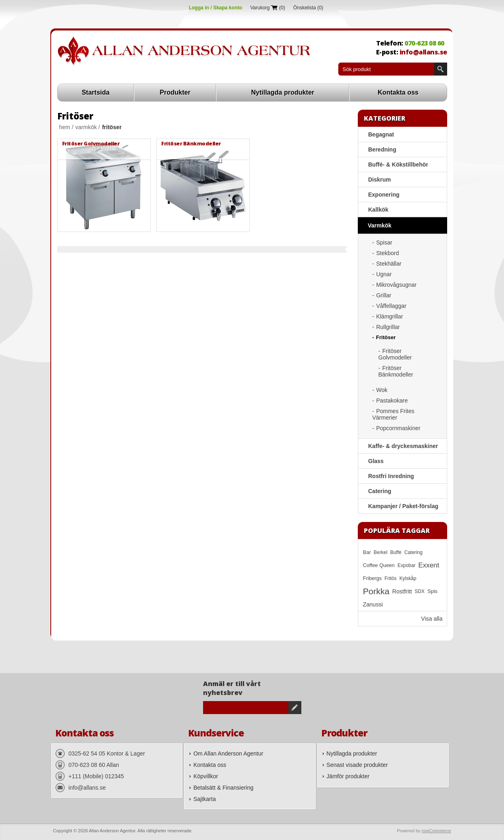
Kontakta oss (398, 92)
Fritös (391, 578)
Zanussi (373, 604)
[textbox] (386, 69)
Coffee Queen (379, 565)
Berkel (381, 552)
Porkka (376, 591)
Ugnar (384, 274)
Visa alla (432, 619)
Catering (380, 491)
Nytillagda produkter (283, 92)
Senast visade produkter (357, 765)
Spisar (384, 242)
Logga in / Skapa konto (215, 8)
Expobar (407, 565)
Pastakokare (392, 401)
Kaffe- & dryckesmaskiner (403, 446)
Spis (433, 591)
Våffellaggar (391, 306)
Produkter (175, 92)
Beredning (382, 149)
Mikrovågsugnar (396, 285)
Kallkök (379, 210)
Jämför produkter (348, 776)
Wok (382, 390)
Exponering (384, 195)
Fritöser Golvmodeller (91, 143)
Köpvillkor (206, 776)
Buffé (396, 552)
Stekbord (387, 253)
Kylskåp (408, 578)
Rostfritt (402, 591)
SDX (420, 591)
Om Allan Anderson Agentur (228, 753)
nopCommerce (436, 831)
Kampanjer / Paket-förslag (403, 506)
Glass (376, 461)
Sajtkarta (204, 799)
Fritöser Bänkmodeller (191, 143)
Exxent (429, 565)
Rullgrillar (388, 327)
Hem (65, 127)
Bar (367, 552)
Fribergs (372, 578)
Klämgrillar (389, 316)
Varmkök (86, 127)
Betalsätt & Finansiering (223, 788)
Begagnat (381, 134)
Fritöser (386, 337)
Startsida (95, 92)
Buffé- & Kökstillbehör (398, 165)
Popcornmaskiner (398, 428)
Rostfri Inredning (391, 476)
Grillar (384, 295)
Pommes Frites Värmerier (394, 414)
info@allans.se (423, 52)
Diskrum (380, 180)
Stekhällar (389, 264)
